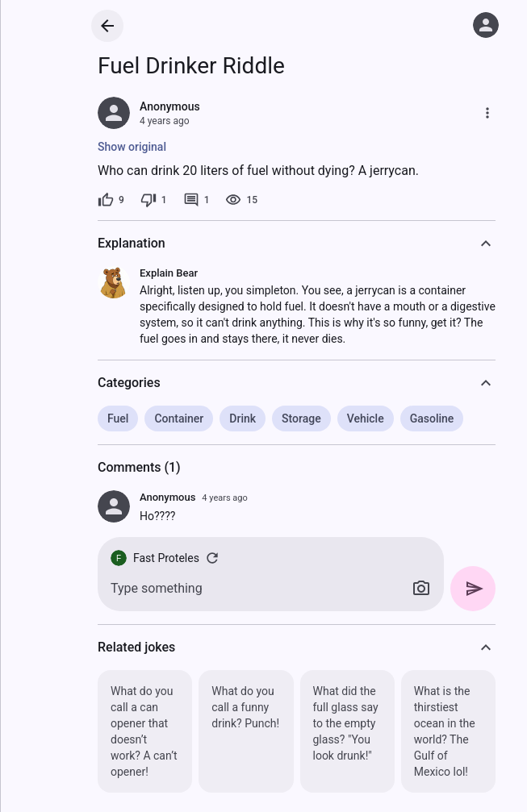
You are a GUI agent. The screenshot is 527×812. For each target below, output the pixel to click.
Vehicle (366, 418)
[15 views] (241, 200)
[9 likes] (111, 200)
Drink (243, 418)
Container (179, 418)
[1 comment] (197, 200)
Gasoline (432, 418)
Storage (301, 418)
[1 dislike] (154, 200)
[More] (487, 113)
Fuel (118, 418)
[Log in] (486, 25)
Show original (132, 147)
